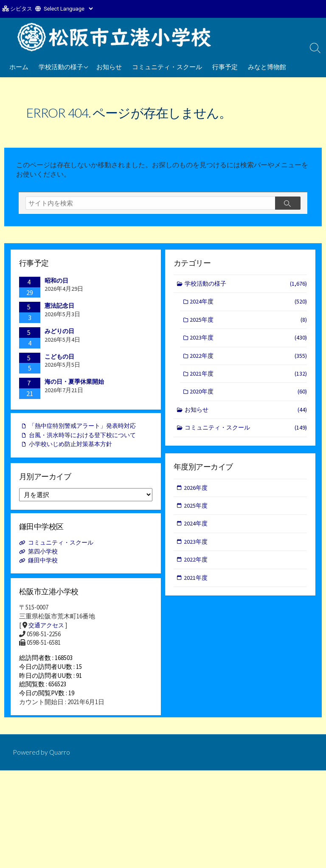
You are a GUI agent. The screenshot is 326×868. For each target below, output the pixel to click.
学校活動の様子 (61, 67)
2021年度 (249, 378)
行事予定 (225, 67)
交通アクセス (48, 629)
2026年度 (197, 490)
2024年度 (249, 304)
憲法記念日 (59, 307)
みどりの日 (59, 333)
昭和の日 (56, 282)
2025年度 (249, 323)
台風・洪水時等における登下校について (86, 438)
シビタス (21, 9)
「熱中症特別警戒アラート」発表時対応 (86, 428)
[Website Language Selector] (68, 9)
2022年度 (249, 360)
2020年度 (249, 397)
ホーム (19, 67)
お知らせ (109, 67)
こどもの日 (59, 358)
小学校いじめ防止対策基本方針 (73, 448)
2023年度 (249, 341)
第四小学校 (44, 555)
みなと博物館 (267, 67)
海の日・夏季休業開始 (74, 383)
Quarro (60, 761)
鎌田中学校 (44, 564)
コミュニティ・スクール (167, 67)
